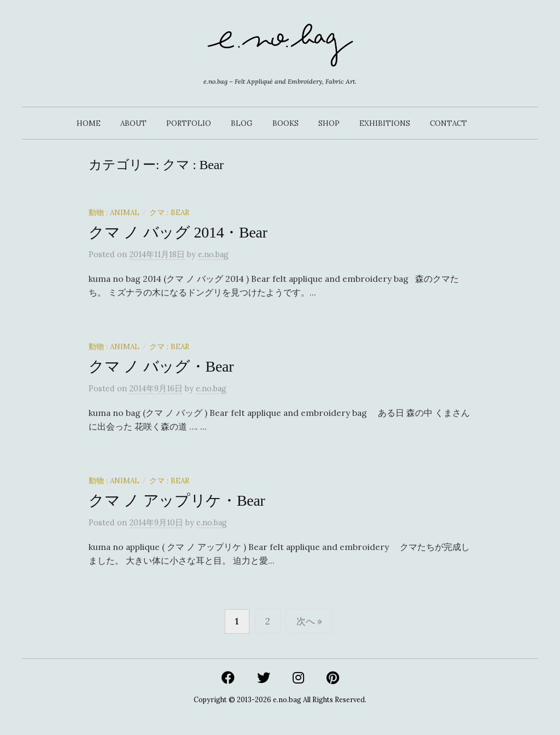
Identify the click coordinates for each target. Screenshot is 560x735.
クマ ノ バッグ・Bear (161, 366)
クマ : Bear (169, 212)
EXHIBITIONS (385, 123)
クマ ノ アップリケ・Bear (177, 500)
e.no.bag (287, 699)
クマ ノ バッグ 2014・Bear (178, 232)
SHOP (329, 123)
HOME (89, 123)
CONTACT (448, 123)
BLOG (242, 123)
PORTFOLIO (189, 123)
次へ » (309, 621)
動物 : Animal (114, 212)
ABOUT (133, 123)
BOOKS (285, 123)
